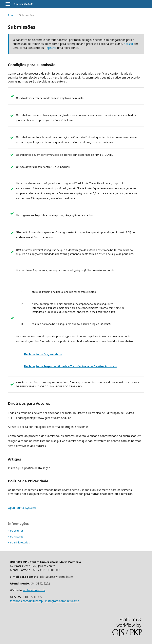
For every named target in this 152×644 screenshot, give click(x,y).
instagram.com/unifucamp (62, 601)
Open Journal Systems (22, 508)
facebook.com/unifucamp (26, 601)
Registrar (51, 48)
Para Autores (16, 537)
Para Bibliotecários (19, 542)
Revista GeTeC (23, 4)
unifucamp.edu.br (34, 590)
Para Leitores (16, 531)
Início (11, 15)
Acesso (128, 44)
